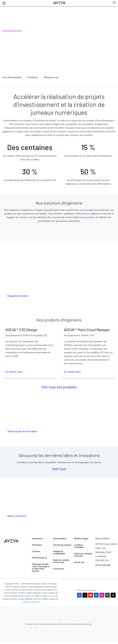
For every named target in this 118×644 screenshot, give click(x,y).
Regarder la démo (18, 296)
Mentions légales (81, 539)
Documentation (60, 539)
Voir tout (59, 469)
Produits (33, 77)
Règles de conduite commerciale (61, 561)
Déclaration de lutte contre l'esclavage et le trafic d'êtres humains (41, 568)
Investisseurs (37, 539)
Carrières (36, 551)
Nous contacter (17, 516)
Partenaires (37, 545)
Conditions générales (31, 602)
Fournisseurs (59, 569)
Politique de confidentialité (59, 553)
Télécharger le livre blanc (23, 431)
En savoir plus (14, 372)
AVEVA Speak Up (39, 558)
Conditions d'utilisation (79, 546)
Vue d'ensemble (12, 77)
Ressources (51, 77)
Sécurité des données (62, 545)
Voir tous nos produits (59, 387)
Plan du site (79, 562)
